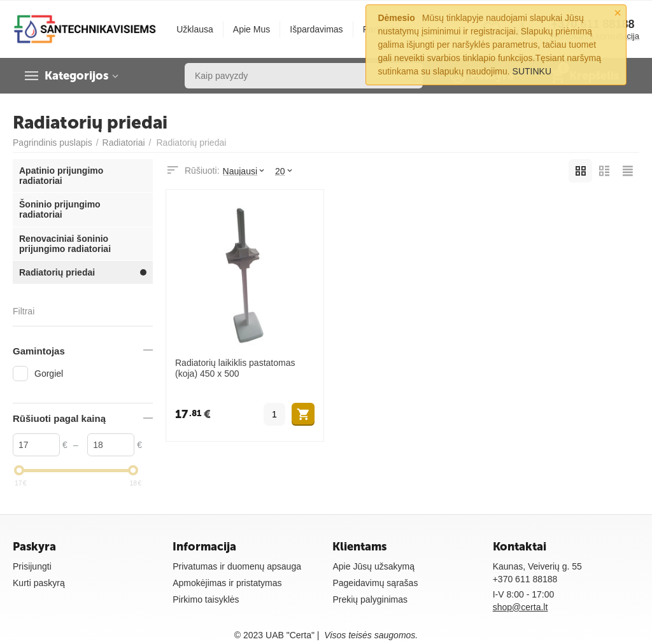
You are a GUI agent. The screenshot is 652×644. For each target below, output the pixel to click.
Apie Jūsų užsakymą (373, 566)
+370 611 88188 (525, 579)
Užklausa (195, 29)
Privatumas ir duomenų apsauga (237, 566)
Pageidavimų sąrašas (375, 583)
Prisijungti (32, 566)
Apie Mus (252, 29)
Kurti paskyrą (39, 583)
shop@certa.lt (521, 607)
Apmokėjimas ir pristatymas (227, 583)
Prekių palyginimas (370, 599)
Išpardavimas (316, 29)
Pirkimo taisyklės (206, 599)
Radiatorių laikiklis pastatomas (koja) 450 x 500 (235, 368)
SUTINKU (532, 71)
